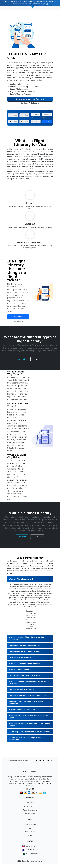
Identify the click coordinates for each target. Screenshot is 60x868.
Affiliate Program (30, 806)
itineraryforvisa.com (36, 861)
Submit (47, 121)
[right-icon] (32, 117)
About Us (30, 803)
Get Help (18, 317)
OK (47, 4)
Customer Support (30, 824)
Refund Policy (30, 832)
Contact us (37, 359)
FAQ (30, 828)
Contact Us (37, 537)
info (56, 2)
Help (30, 835)
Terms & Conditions (30, 810)
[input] (36, 114)
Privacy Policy (30, 814)
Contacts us (18, 322)
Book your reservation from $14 (30, 99)
